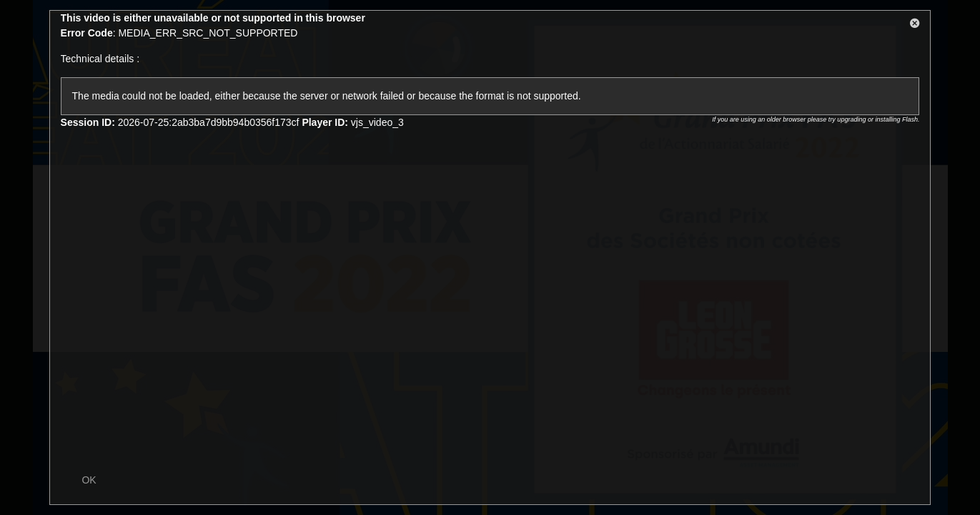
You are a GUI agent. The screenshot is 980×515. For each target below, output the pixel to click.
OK (89, 480)
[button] (915, 26)
